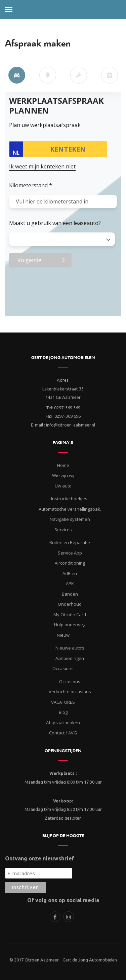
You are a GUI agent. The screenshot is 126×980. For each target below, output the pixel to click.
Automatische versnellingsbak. (70, 509)
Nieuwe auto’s (70, 648)
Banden (70, 594)
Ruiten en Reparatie (70, 542)
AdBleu (70, 573)
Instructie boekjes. (70, 499)
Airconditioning (70, 563)
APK (70, 583)
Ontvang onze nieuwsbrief (40, 858)
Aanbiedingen (70, 658)
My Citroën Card (70, 614)
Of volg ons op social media (63, 900)
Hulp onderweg (70, 625)
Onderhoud (70, 604)
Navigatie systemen (70, 519)
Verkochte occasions (70, 692)
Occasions (70, 682)
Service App (70, 553)
